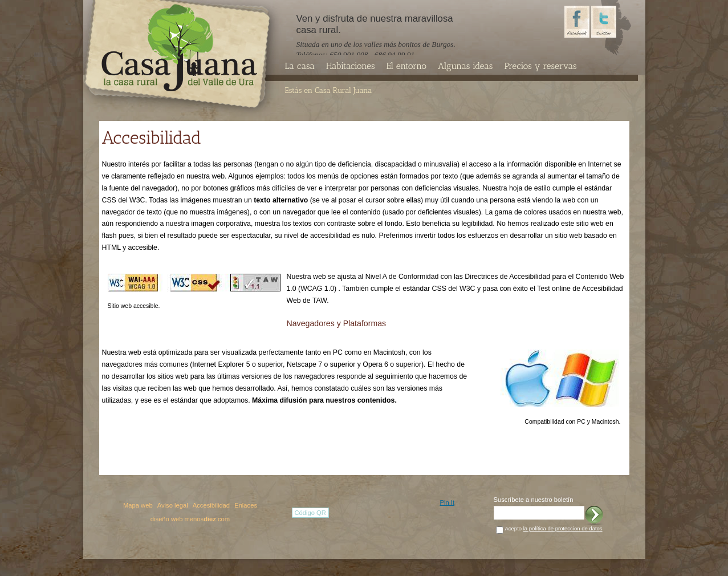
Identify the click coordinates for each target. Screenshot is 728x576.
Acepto (554, 528)
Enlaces (246, 505)
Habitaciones (351, 66)
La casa (300, 66)
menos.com (208, 519)
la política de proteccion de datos (563, 528)
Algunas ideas (465, 66)
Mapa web (138, 505)
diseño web (167, 519)
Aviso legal (173, 505)
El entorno (406, 66)
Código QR (310, 513)
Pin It (448, 502)
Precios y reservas (540, 66)
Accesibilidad (211, 505)
